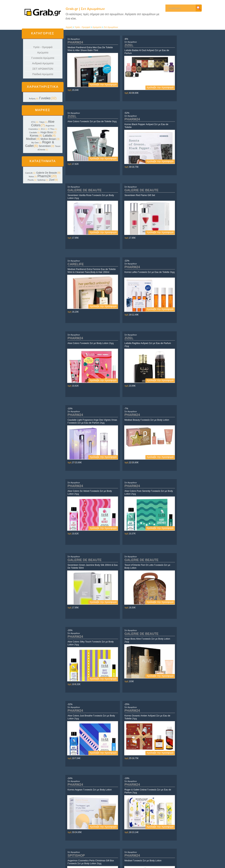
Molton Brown (48, 139)
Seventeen (45, 146)
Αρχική (69, 27)
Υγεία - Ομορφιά (43, 47)
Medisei (31, 139)
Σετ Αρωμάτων (111, 27)
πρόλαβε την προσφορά (93, 84)
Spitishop (41, 180)
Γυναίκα (45, 98)
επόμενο (166, 821)
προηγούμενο (99, 821)
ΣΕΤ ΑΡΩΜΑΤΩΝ (43, 69)
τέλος (173, 821)
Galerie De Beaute (47, 173)
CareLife (29, 173)
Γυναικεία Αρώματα (43, 58)
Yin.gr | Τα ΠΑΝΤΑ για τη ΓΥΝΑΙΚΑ (175, 846)
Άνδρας (32, 99)
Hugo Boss (47, 132)
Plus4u (31, 180)
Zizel (52, 180)
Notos (31, 176)
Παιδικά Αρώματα (43, 74)
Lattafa (47, 136)
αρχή (92, 821)
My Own (35, 143)
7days (42, 122)
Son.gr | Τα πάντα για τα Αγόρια (174, 852)
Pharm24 (44, 176)
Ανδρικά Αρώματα (43, 63)
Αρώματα (43, 52)
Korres (34, 136)
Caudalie (33, 132)
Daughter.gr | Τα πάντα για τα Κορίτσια (177, 849)
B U (43, 129)
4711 (33, 122)
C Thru (51, 129)
